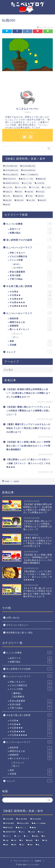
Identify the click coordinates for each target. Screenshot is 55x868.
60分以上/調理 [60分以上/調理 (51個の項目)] (12, 175)
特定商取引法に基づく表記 (20, 633)
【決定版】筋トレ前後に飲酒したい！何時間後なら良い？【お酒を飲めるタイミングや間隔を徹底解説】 (28, 446)
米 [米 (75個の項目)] (8, 196)
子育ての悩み (31, 279)
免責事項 (38, 861)
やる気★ (31, 292)
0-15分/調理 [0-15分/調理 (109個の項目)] (11, 166)
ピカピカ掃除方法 (31, 257)
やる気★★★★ (31, 303)
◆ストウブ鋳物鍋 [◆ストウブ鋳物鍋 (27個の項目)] (30, 175)
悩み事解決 (18, 268)
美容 (31, 341)
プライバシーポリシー (17, 625)
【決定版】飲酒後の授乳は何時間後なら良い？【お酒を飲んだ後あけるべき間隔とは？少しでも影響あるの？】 (28, 393)
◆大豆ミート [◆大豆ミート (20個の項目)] (27, 179)
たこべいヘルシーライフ (29, 313)
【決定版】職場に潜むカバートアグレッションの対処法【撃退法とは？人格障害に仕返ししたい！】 (28, 411)
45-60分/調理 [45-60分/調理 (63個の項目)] (29, 170)
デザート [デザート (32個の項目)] (22, 187)
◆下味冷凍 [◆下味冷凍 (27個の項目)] (10, 179)
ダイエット (18, 334)
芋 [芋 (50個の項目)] (30, 196)
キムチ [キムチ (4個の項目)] (9, 187)
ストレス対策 (31, 260)
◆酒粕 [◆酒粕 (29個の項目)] (42, 179)
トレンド (29, 352)
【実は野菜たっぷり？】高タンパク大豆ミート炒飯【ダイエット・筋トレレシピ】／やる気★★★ (28, 463)
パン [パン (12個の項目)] (47, 187)
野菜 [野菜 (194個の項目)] (20, 200)
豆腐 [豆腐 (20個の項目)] (41, 196)
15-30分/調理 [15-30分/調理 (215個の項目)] (29, 166)
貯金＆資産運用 (31, 272)
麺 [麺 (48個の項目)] (8, 205)
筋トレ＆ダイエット (31, 329)
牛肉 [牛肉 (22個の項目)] (41, 192)
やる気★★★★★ (31, 306)
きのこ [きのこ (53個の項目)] (28, 183)
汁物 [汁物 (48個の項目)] (30, 192)
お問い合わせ (13, 618)
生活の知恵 (31, 275)
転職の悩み (31, 233)
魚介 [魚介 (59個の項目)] (32, 200)
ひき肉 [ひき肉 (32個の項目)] (40, 183)
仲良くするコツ (31, 253)
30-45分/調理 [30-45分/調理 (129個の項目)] (12, 170)
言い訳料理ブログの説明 (29, 240)
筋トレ (16, 337)
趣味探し (17, 264)
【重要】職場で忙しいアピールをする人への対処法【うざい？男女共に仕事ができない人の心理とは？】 (28, 428)
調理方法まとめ (31, 322)
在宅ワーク (31, 229)
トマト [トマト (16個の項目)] (35, 187)
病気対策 (31, 319)
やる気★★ (31, 295)
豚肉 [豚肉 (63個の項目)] (8, 200)
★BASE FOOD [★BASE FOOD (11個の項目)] (12, 183)
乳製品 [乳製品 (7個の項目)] (9, 192)
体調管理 (31, 326)
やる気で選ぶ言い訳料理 (29, 286)
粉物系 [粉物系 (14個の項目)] (19, 196)
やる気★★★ (31, 299)
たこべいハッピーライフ (29, 247)
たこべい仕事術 (29, 224)
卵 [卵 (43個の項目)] (19, 192)
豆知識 (31, 345)
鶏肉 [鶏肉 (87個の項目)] (43, 200)
